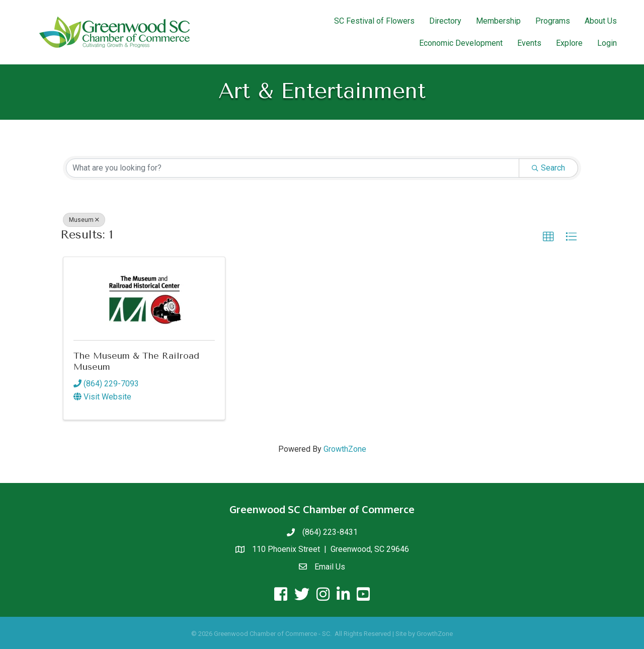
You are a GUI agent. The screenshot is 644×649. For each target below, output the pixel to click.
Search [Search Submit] (548, 168)
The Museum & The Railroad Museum (136, 361)
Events (529, 43)
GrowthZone (345, 449)
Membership (498, 21)
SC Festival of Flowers (374, 21)
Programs (553, 21)
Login (607, 43)
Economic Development (461, 43)
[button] (548, 237)
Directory (445, 21)
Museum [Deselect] (84, 220)
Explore (569, 43)
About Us (601, 21)
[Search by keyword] (293, 168)
